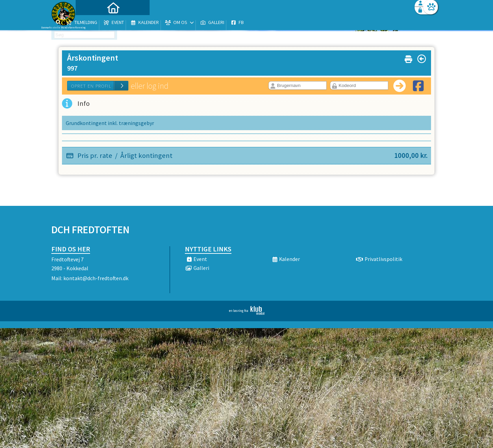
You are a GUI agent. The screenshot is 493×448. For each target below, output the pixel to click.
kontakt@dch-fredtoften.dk (96, 278)
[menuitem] (94, 23)
